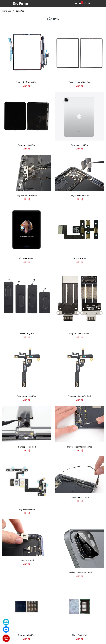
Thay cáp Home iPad (27, 447)
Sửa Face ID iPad (27, 258)
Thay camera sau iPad (79, 196)
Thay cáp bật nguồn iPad (79, 396)
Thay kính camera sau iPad (79, 572)
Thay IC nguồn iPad (27, 635)
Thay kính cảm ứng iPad (26, 82)
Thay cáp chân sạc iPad (79, 333)
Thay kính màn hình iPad (79, 82)
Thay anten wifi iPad (79, 498)
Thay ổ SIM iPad (26, 560)
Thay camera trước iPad (26, 196)
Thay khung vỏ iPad (79, 145)
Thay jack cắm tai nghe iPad (79, 447)
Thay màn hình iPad (27, 145)
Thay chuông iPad (26, 333)
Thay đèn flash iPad (27, 510)
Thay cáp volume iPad (27, 396)
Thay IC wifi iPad (79, 635)
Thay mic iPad (79, 258)
